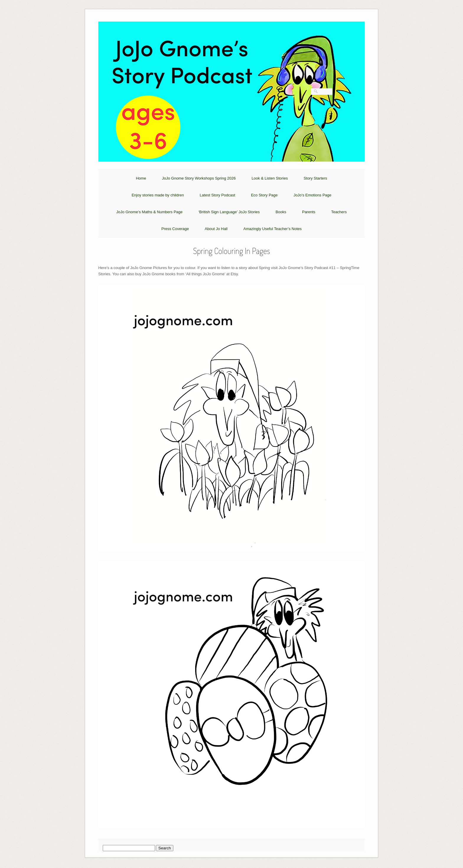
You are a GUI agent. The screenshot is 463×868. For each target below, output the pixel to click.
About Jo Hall (216, 229)
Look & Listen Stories (270, 178)
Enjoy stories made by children (158, 195)
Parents (309, 212)
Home (141, 178)
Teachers (339, 212)
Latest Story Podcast (217, 195)
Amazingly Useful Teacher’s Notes (272, 229)
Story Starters (315, 178)
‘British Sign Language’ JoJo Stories (229, 212)
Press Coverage (175, 229)
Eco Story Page (264, 195)
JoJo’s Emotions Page (312, 195)
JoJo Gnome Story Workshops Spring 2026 (199, 178)
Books (281, 212)
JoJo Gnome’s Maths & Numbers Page (149, 212)
